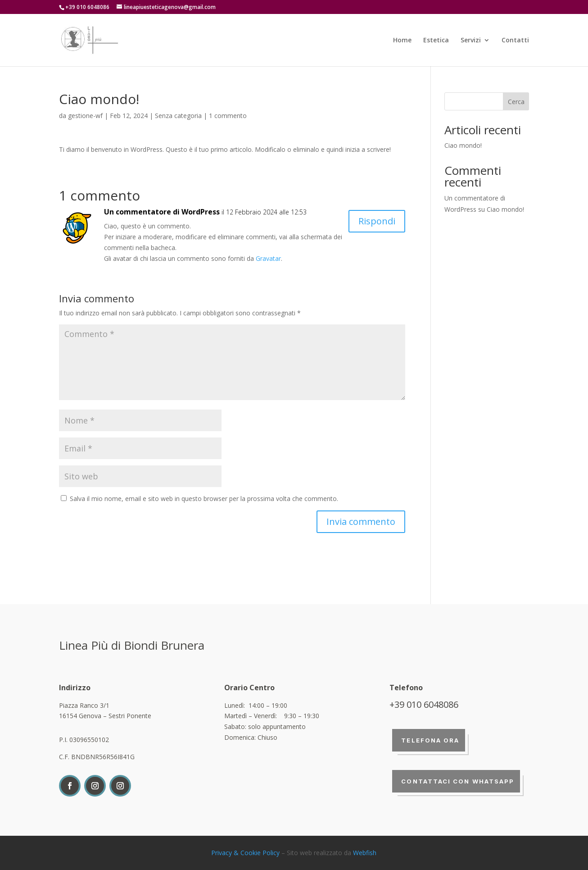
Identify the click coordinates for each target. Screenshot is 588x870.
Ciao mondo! (463, 145)
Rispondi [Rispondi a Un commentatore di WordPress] (377, 221)
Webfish (365, 853)
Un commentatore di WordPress (162, 212)
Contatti (515, 41)
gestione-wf (85, 116)
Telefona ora (430, 740)
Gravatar (268, 258)
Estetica (436, 41)
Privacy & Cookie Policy (245, 853)
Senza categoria (178, 116)
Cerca (516, 102)
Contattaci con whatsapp (458, 781)
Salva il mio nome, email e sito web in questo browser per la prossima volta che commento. (204, 499)
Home (402, 41)
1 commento (228, 116)
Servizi (471, 41)
